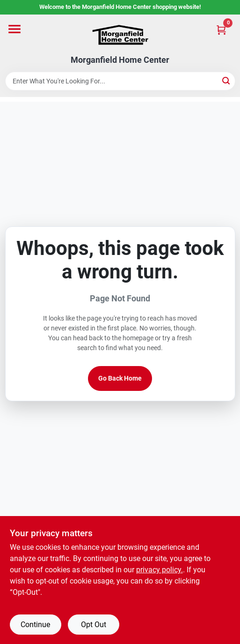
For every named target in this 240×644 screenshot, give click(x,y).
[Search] (227, 80)
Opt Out (94, 625)
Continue (35, 625)
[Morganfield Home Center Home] (120, 35)
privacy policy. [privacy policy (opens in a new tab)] (160, 570)
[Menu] (15, 29)
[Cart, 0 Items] (221, 30)
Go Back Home (120, 378)
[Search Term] (120, 81)
